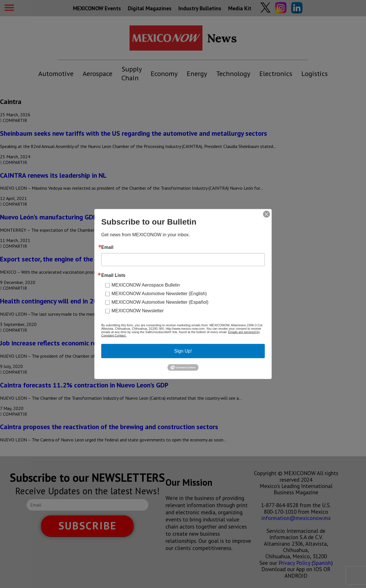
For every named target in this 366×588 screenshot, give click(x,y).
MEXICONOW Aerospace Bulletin (146, 285)
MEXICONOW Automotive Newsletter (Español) (160, 302)
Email (107, 247)
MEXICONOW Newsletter (138, 311)
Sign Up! (183, 351)
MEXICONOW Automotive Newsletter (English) (159, 294)
